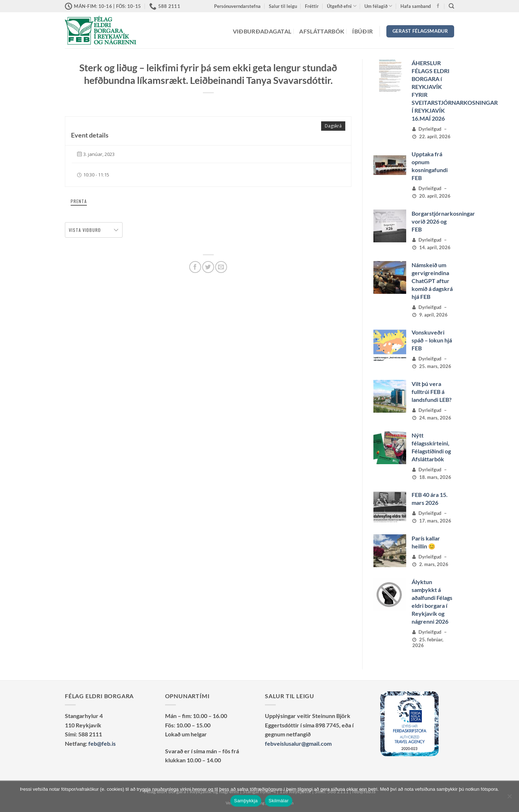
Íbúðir (362, 31)
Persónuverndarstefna (237, 6)
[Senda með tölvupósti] (221, 267)
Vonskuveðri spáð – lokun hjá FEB (432, 340)
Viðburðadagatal (262, 31)
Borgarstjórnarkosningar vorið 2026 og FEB (443, 221)
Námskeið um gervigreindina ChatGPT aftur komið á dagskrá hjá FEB (432, 281)
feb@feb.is (102, 743)
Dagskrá (333, 126)
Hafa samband (416, 6)
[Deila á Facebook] (195, 267)
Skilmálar (279, 801)
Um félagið (378, 6)
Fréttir (312, 6)
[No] (509, 798)
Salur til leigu (283, 6)
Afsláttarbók (322, 31)
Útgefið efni (342, 6)
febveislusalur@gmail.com (298, 743)
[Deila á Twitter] (208, 267)
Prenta (79, 201)
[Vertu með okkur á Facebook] (438, 6)
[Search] (451, 6)
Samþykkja (246, 801)
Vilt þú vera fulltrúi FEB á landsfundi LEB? (432, 392)
